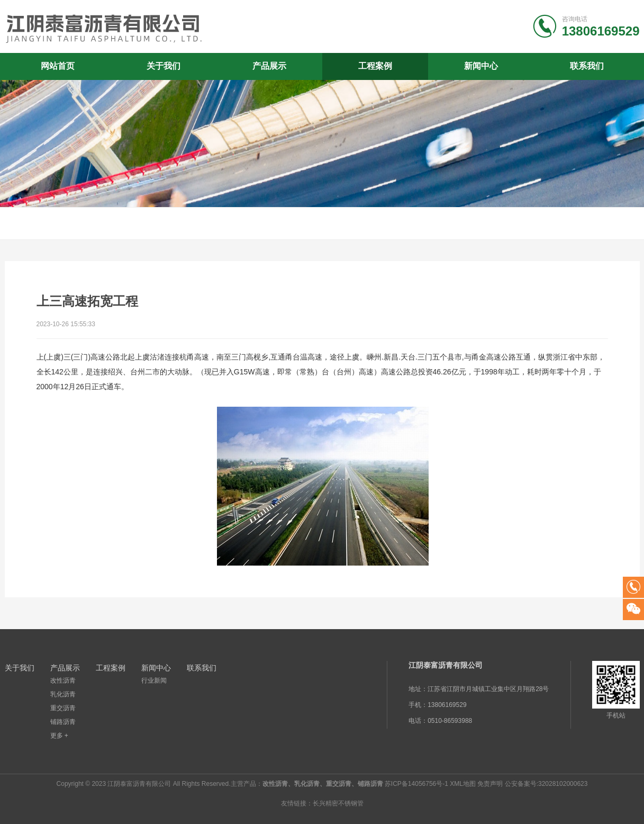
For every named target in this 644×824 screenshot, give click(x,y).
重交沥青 (63, 708)
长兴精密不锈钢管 (338, 803)
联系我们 (587, 66)
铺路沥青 (63, 722)
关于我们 (164, 66)
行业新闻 (154, 680)
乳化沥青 (63, 694)
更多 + (59, 736)
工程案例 (375, 66)
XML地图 (463, 784)
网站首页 (58, 66)
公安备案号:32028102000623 (546, 784)
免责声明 (490, 784)
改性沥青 (63, 680)
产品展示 (269, 66)
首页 (620, 223)
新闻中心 (481, 66)
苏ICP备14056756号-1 (416, 784)
